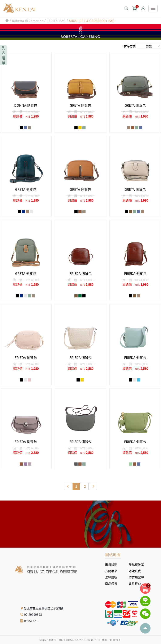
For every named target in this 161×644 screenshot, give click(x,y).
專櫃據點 (111, 565)
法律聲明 (113, 577)
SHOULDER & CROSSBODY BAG (92, 21)
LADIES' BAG (56, 21)
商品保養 (113, 583)
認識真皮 (136, 571)
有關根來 (113, 571)
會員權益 (136, 583)
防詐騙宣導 (136, 577)
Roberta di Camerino (28, 21)
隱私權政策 (135, 565)
